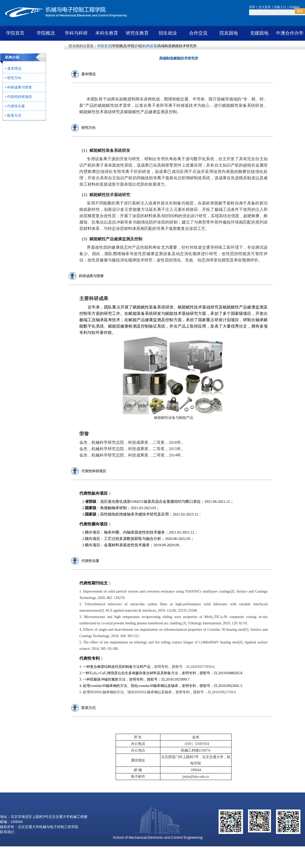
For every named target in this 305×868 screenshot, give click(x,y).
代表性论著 (16, 106)
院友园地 (229, 33)
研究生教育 (137, 33)
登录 (252, 7)
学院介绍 (134, 46)
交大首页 (265, 7)
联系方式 (14, 115)
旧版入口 (280, 7)
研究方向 (14, 78)
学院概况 (46, 33)
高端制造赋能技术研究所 (177, 46)
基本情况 (14, 68)
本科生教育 (107, 33)
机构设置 (150, 46)
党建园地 (259, 33)
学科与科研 (76, 33)
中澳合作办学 (290, 33)
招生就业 (168, 33)
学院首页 (15, 33)
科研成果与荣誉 (20, 87)
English (294, 7)
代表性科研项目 (20, 97)
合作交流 (198, 33)
